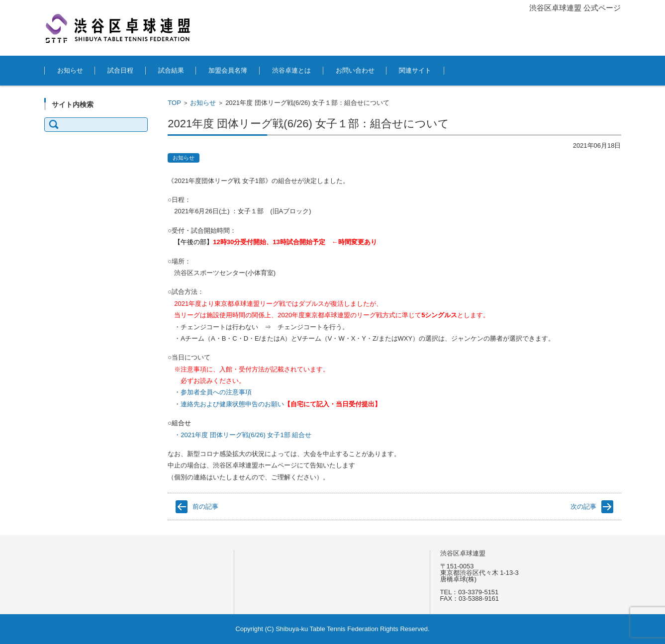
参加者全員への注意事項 (216, 392)
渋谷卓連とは (291, 70)
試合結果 (171, 70)
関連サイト (415, 70)
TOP (174, 103)
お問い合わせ (355, 70)
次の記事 (583, 506)
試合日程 (120, 70)
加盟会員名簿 (228, 70)
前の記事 (205, 506)
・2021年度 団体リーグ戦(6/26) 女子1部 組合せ (243, 435)
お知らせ (70, 70)
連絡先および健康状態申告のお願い (232, 404)
